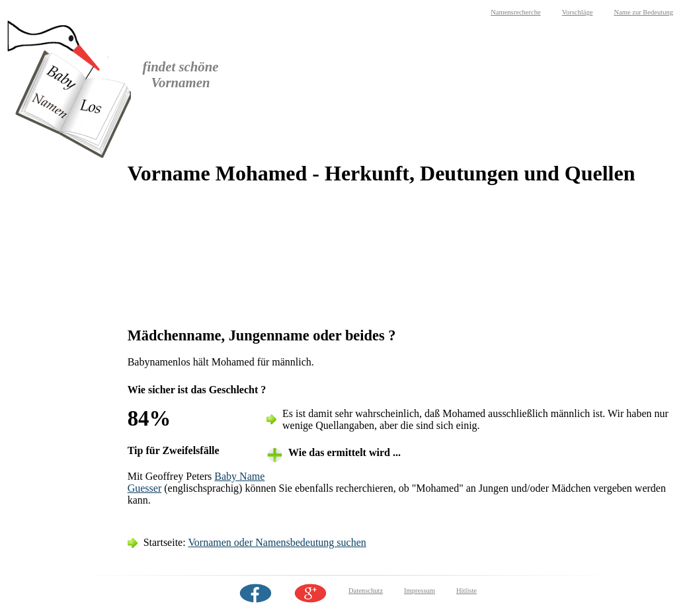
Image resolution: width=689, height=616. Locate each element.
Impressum (420, 591)
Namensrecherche (516, 12)
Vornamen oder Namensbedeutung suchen (277, 542)
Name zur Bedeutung (643, 12)
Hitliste (466, 591)
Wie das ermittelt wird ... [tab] (344, 452)
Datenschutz (366, 591)
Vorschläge (578, 12)
